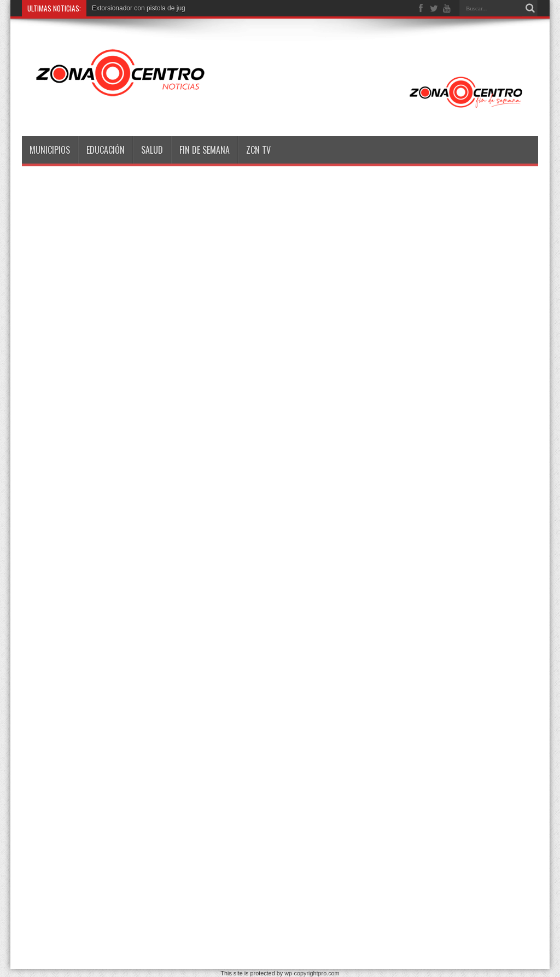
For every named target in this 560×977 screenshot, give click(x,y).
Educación (106, 150)
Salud (152, 150)
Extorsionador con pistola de (133, 8)
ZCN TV (258, 150)
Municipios (50, 150)
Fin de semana (205, 150)
